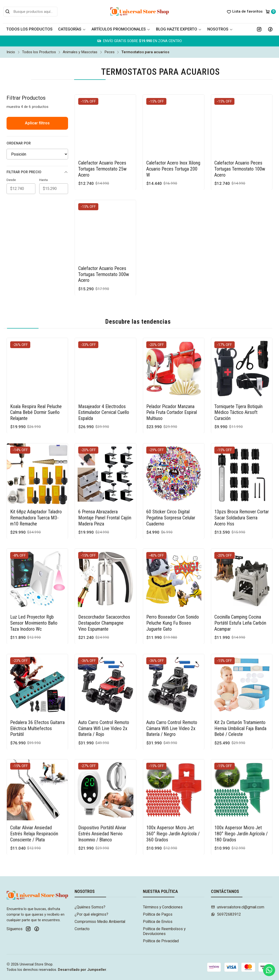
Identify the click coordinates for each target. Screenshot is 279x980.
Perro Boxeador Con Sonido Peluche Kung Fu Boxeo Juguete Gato (173, 600)
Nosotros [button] (220, 29)
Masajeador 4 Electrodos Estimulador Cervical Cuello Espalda (104, 389)
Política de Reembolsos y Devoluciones (164, 931)
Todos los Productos (29, 29)
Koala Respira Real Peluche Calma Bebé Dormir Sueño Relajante (36, 389)
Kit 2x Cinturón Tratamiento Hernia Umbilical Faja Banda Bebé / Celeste (240, 705)
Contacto (82, 929)
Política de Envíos (158, 922)
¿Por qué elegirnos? (91, 914)
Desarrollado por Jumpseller (82, 970)
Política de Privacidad (161, 941)
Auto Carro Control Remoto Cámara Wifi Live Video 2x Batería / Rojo (104, 705)
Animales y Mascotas (80, 52)
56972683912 (226, 914)
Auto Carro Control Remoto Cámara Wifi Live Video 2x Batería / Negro (172, 705)
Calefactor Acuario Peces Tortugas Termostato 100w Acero (240, 169)
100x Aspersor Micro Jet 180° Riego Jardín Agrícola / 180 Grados (241, 810)
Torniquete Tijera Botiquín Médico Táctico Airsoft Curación (238, 389)
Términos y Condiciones (163, 907)
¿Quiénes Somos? (90, 907)
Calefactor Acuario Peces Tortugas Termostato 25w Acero (102, 169)
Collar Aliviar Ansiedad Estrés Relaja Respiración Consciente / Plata (34, 810)
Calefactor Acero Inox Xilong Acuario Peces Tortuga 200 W (173, 169)
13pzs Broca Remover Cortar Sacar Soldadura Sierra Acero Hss (242, 494)
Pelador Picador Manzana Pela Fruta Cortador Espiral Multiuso (172, 389)
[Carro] (271, 12)
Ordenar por (19, 143)
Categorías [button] (72, 29)
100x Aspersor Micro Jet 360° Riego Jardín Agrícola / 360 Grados (173, 810)
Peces (109, 52)
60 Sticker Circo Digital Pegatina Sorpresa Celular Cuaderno (171, 494)
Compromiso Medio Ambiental (100, 922)
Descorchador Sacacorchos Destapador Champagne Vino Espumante (104, 600)
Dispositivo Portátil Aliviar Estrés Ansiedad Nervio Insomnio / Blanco (102, 810)
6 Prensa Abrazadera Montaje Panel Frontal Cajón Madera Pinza (105, 494)
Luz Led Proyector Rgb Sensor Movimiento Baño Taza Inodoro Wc (34, 600)
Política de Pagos (158, 914)
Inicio (11, 52)
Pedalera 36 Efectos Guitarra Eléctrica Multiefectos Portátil (37, 705)
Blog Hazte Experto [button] (179, 29)
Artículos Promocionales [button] (121, 29)
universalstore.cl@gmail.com (238, 907)
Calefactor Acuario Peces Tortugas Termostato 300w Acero (104, 251)
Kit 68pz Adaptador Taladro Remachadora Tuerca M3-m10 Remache (36, 494)
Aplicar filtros (37, 123)
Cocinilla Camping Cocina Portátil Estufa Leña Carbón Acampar (240, 600)
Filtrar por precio (37, 172)
